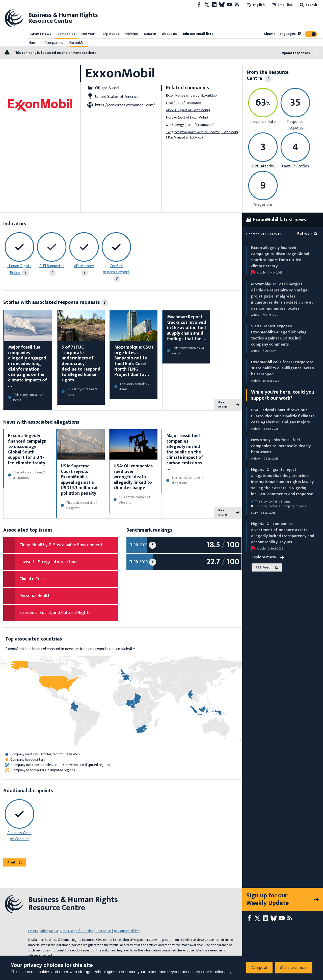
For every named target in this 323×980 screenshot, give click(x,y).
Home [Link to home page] (33, 43)
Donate (150, 34)
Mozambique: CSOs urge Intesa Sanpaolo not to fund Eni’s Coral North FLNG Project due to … (134, 361)
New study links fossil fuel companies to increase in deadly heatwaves (281, 446)
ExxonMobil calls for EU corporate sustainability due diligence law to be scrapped (283, 368)
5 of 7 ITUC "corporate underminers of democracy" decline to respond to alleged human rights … (81, 364)
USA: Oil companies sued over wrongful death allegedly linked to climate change (133, 477)
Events (33, 931)
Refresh (307, 234)
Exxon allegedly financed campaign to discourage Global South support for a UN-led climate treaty (27, 449)
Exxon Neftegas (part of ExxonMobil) (193, 95)
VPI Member (84, 266)
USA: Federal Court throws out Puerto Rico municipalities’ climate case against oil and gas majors (283, 416)
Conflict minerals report (116, 269)
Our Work (89, 34)
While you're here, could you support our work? (283, 395)
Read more (229, 405)
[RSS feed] (237, 5)
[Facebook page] (199, 5)
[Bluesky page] (222, 5)
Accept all (259, 968)
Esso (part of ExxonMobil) (185, 103)
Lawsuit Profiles (295, 166)
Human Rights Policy (19, 269)
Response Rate (263, 122)
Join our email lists (198, 34)
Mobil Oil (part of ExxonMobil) (188, 110)
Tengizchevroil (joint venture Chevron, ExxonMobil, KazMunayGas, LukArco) (202, 135)
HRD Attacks (263, 166)
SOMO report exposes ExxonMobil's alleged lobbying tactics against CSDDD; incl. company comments (279, 335)
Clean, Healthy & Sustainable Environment (61, 545)
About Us (169, 34)
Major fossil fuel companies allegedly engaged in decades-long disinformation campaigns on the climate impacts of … (28, 366)
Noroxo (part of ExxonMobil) (187, 117)
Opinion (131, 34)
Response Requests (295, 125)
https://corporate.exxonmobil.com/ (125, 105)
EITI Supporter (52, 266)
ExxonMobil (79, 43)
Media (53, 931)
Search (308, 5)
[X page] (207, 5)
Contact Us (103, 931)
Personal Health (35, 596)
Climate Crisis (33, 579)
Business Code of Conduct (19, 836)
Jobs (43, 931)
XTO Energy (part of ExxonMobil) (190, 125)
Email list (282, 5)
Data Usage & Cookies (77, 931)
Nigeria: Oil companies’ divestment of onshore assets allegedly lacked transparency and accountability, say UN (283, 533)
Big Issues (111, 34)
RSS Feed (267, 567)
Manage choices (294, 968)
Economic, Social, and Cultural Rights (55, 613)
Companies (66, 34)
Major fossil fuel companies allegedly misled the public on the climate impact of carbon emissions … (185, 452)
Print (15, 862)
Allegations (263, 205)
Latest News (41, 34)
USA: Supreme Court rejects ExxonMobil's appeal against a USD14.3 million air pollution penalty (80, 480)
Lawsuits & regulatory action (48, 562)
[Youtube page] (229, 5)
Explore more (268, 557)
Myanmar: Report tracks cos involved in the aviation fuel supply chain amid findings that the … (187, 328)
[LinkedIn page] (214, 5)
